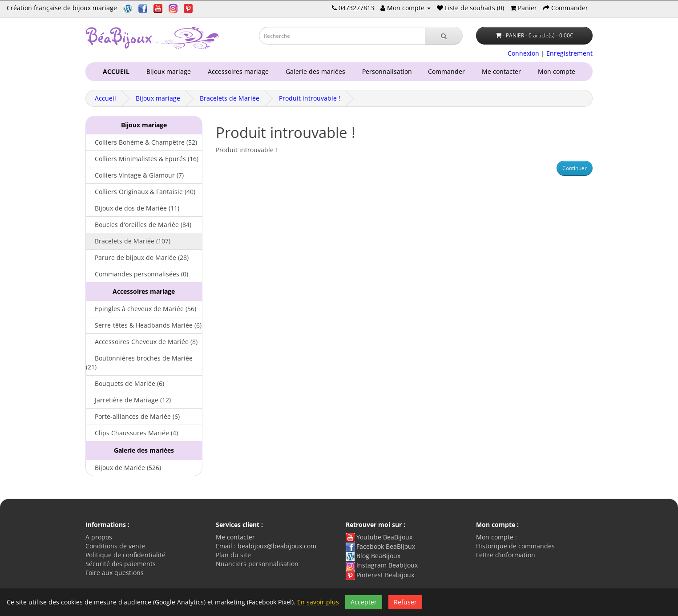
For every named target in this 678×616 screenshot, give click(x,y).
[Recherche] (444, 36)
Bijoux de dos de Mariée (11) (133, 208)
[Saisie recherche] (342, 36)
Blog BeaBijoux (373, 556)
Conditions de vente (115, 546)
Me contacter (503, 71)
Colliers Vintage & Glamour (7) (135, 175)
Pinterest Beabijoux (380, 575)
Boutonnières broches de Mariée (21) (139, 363)
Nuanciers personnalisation (257, 564)
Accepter (364, 602)
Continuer (575, 168)
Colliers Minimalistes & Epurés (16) (142, 159)
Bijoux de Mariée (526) (123, 468)
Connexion (523, 53)
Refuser (405, 602)
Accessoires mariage (236, 71)
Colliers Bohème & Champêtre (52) (141, 142)
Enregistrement (569, 53)
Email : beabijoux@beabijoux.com (266, 546)
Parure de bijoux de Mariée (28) (137, 257)
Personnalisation (385, 71)
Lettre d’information (506, 555)
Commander (448, 71)
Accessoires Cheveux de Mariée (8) (142, 342)
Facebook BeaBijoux (380, 546)
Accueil (105, 98)
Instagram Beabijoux (382, 565)
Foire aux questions (115, 573)
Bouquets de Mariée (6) (125, 383)
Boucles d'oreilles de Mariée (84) (139, 225)
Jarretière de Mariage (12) (128, 400)
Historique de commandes (515, 546)
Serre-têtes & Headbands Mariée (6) (144, 325)
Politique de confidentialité (125, 555)
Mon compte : (496, 537)
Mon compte (558, 71)
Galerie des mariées (314, 71)
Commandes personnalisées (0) (137, 274)
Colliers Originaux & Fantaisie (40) (141, 192)
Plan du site (233, 555)
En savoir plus (318, 602)
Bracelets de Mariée (230, 98)
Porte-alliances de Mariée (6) (133, 416)
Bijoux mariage (167, 71)
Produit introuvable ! (310, 98)
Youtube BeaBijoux (379, 537)
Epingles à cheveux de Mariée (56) (141, 309)
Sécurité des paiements (121, 564)
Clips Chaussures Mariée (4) (132, 433)
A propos (99, 537)
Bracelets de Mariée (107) (128, 241)
